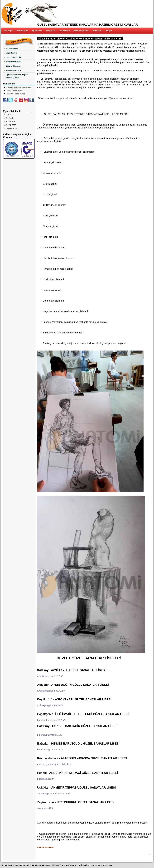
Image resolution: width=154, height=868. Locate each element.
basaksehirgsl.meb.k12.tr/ (51, 720)
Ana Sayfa (8, 31)
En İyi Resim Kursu (15, 91)
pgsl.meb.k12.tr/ (46, 779)
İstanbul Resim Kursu (16, 94)
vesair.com (149, 866)
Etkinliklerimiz (12, 49)
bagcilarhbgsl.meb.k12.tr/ (51, 749)
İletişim (109, 31)
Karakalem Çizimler (14, 62)
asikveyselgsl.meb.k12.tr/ (51, 705)
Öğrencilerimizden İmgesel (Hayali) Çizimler (17, 76)
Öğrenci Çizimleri (13, 66)
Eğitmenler (37, 31)
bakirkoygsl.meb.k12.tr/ (50, 735)
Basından (97, 31)
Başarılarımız (11, 53)
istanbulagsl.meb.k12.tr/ (50, 676)
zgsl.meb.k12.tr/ (46, 808)
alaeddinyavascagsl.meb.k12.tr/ (54, 764)
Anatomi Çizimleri (13, 70)
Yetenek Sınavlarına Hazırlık (19, 88)
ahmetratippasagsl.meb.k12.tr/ (53, 793)
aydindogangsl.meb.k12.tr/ (51, 691)
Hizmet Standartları (14, 57)
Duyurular (51, 31)
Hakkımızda (23, 31)
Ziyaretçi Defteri (81, 31)
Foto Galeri (65, 31)
